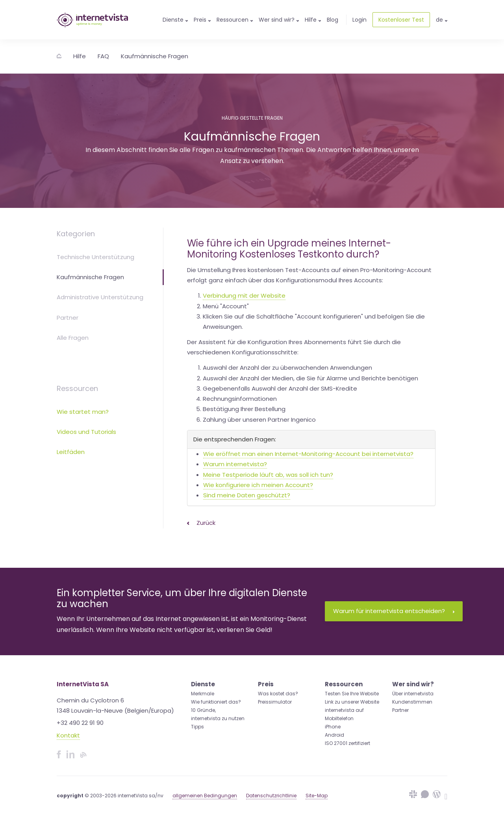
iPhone (333, 727)
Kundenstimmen (412, 702)
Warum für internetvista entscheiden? (394, 611)
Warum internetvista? (235, 464)
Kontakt (68, 735)
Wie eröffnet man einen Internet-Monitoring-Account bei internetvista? (308, 454)
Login (359, 20)
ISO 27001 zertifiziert (347, 743)
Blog (333, 20)
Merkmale (203, 694)
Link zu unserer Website (352, 702)
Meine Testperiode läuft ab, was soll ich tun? (268, 475)
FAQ (103, 56)
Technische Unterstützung (95, 257)
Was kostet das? (278, 694)
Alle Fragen (73, 338)
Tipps (197, 727)
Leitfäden (71, 452)
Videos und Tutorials (86, 432)
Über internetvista (413, 694)
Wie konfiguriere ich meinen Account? (258, 485)
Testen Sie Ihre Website (352, 694)
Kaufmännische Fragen (155, 56)
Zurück (201, 523)
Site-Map (317, 796)
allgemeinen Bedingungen (205, 796)
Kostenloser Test (401, 20)
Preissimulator (275, 702)
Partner (68, 318)
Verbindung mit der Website (244, 295)
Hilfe (80, 56)
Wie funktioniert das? (216, 702)
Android (334, 735)
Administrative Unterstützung (100, 297)
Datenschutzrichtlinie (271, 796)
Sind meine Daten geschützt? (247, 495)
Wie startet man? (83, 412)
